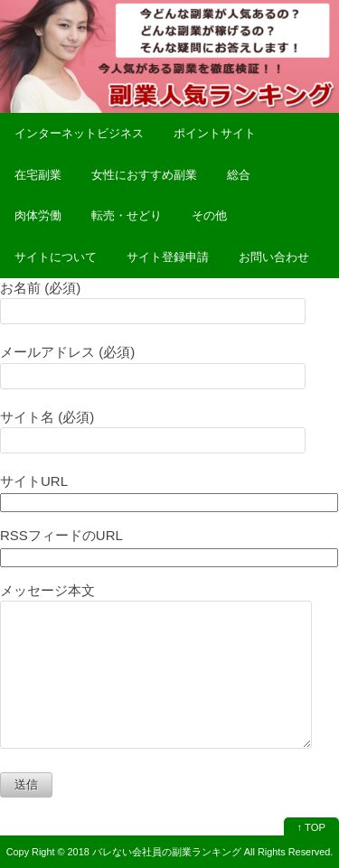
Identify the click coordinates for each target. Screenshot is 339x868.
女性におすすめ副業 (144, 175)
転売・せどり (127, 215)
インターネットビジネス (79, 133)
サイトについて (56, 257)
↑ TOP (311, 827)
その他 (209, 215)
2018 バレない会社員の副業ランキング (155, 852)
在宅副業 (38, 175)
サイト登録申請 (168, 257)
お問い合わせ (274, 257)
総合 (239, 175)
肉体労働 (38, 215)
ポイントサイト (215, 133)
